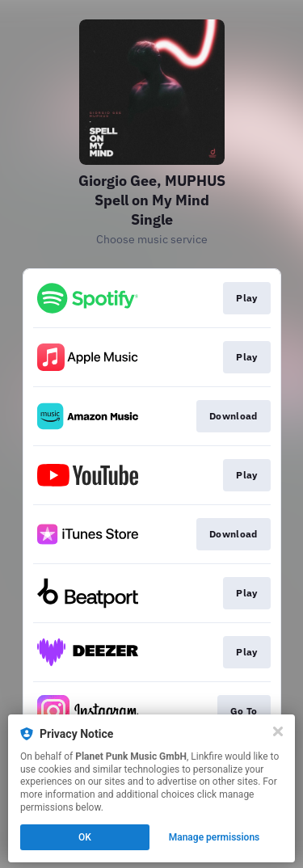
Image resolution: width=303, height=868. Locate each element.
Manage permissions (215, 837)
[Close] (278, 731)
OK (85, 837)
